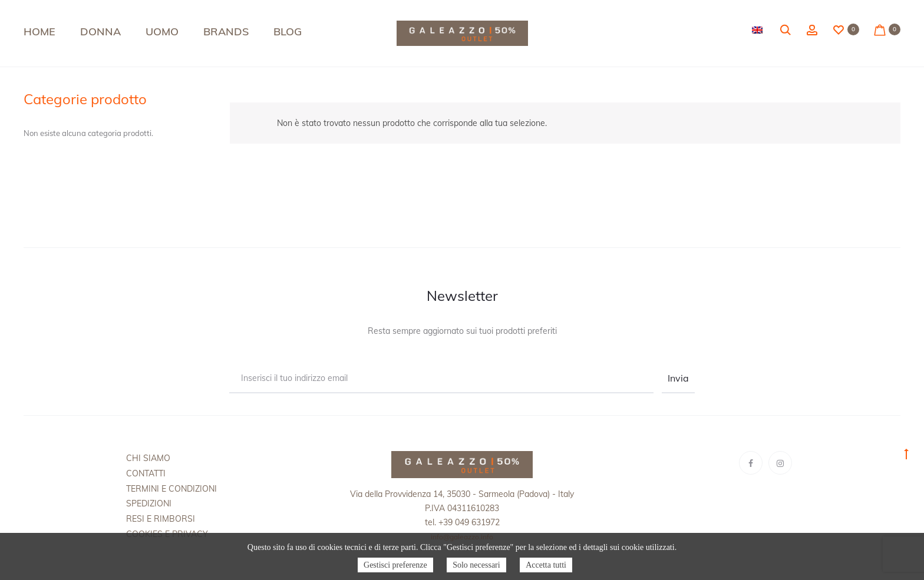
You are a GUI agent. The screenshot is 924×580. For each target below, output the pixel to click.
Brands (226, 32)
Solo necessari (476, 565)
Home (39, 32)
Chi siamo (148, 458)
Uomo (162, 32)
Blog (288, 32)
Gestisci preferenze (395, 565)
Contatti (146, 473)
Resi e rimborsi (161, 519)
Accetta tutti (546, 565)
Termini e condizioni (171, 489)
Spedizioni (149, 503)
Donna (100, 32)
